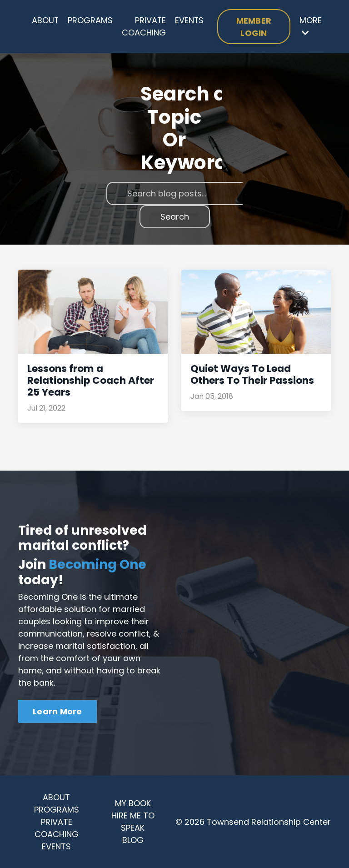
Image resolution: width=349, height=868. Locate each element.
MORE (311, 26)
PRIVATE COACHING (144, 27)
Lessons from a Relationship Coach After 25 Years (89, 381)
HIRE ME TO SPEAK (133, 821)
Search (175, 217)
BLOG (133, 840)
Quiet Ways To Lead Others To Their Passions (251, 375)
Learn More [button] (57, 711)
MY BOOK (133, 803)
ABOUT (45, 21)
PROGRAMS (91, 21)
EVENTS (190, 21)
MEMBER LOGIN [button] (254, 27)
